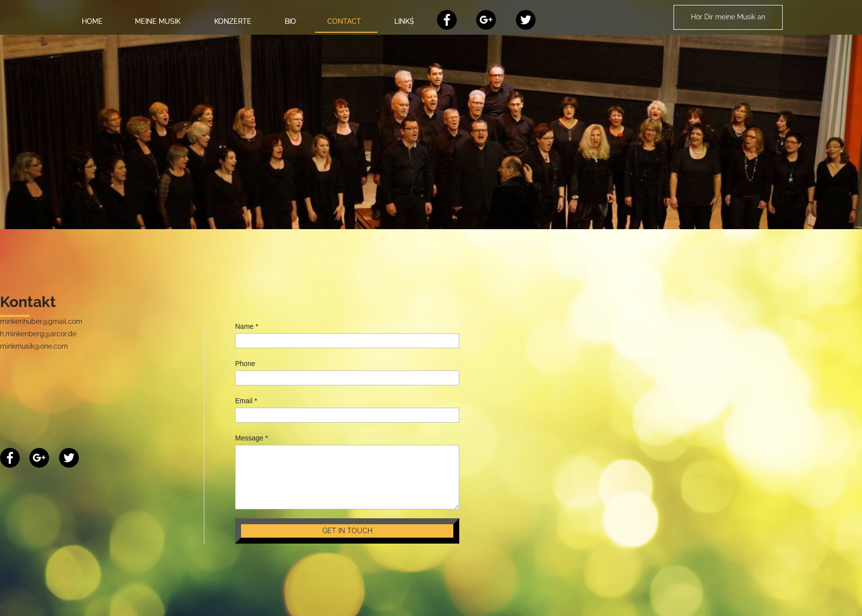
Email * (246, 401)
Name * (247, 326)
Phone (245, 364)
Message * (251, 438)
